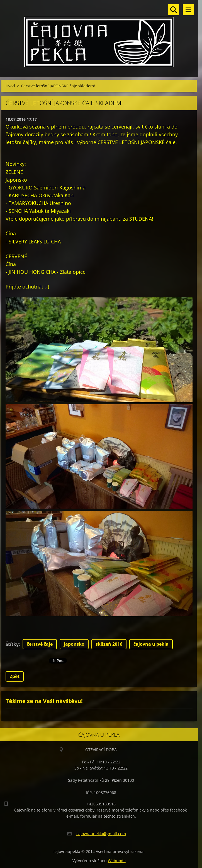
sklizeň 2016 (109, 644)
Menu (188, 10)
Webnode (117, 861)
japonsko (74, 644)
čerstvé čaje (40, 644)
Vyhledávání (174, 10)
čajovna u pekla (151, 644)
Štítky (12, 644)
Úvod (10, 86)
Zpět (15, 676)
